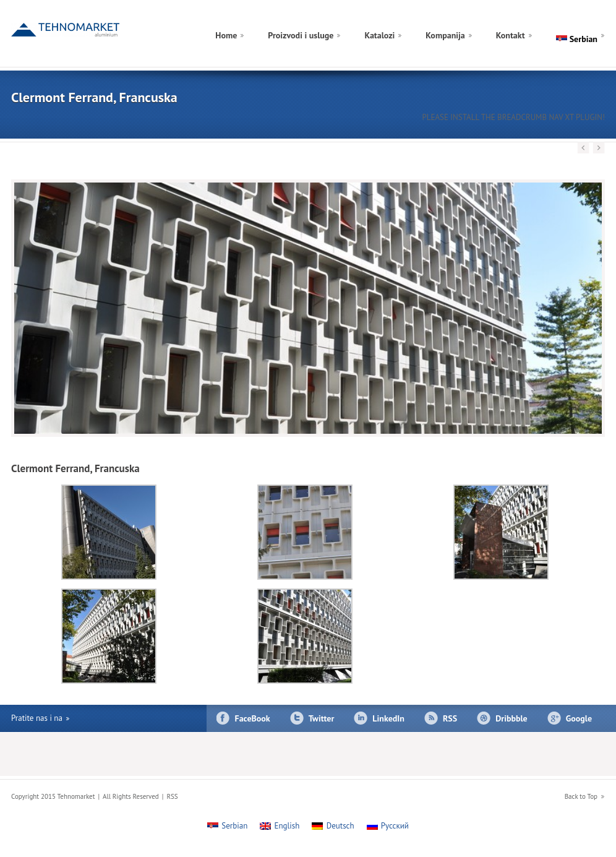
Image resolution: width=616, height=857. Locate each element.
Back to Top (581, 796)
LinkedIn (388, 718)
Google (579, 718)
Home (226, 35)
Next (599, 148)
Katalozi (379, 35)
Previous (583, 148)
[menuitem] (594, 21)
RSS (450, 718)
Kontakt (511, 35)
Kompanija (445, 35)
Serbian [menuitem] (234, 826)
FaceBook (253, 718)
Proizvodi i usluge (301, 35)
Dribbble (511, 718)
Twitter (322, 718)
